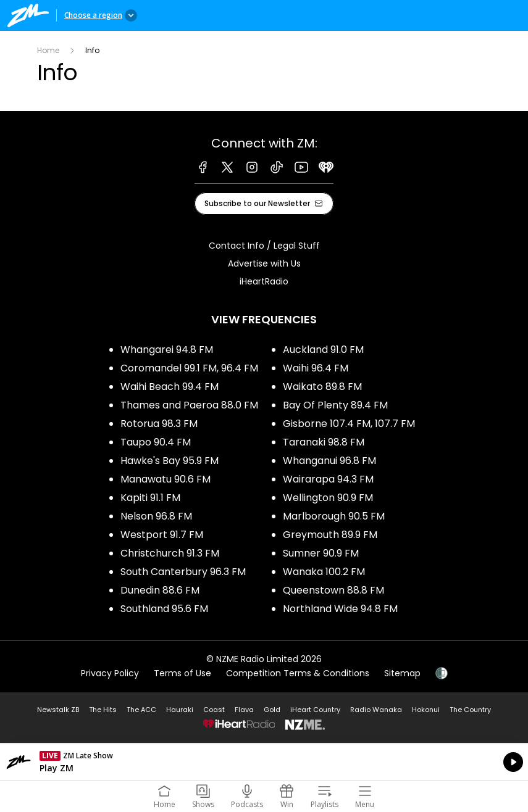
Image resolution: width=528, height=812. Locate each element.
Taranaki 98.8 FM (324, 442)
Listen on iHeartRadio (264, 762)
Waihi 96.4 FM (316, 368)
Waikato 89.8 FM (322, 387)
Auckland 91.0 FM (323, 350)
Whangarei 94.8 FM (167, 350)
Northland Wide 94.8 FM (340, 609)
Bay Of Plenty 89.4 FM (335, 405)
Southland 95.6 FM (164, 609)
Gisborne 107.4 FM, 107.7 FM (349, 424)
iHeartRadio (264, 281)
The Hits (103, 710)
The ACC (141, 710)
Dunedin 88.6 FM (160, 590)
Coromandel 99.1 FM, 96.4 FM (189, 368)
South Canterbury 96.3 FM (183, 572)
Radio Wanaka (376, 710)
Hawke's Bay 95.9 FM (170, 461)
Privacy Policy (110, 673)
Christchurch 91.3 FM (170, 553)
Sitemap (402, 673)
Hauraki (180, 710)
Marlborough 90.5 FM (334, 516)
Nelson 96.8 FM (156, 516)
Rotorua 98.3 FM (159, 424)
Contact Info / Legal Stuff (264, 246)
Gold (272, 710)
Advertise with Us (264, 263)
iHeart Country (315, 710)
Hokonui (426, 710)
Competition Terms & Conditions (298, 673)
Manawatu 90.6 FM (166, 479)
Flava (244, 710)
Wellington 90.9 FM (328, 498)
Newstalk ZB (58, 710)
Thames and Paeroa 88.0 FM (189, 405)
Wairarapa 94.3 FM (328, 479)
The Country (470, 710)
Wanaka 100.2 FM (324, 572)
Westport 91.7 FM (162, 535)
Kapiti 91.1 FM (150, 498)
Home (48, 50)
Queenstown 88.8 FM (333, 590)
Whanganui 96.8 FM (329, 461)
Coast (214, 710)
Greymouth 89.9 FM (330, 535)
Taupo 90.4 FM (156, 442)
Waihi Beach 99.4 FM (170, 387)
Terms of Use (182, 673)
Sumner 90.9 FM (321, 553)
